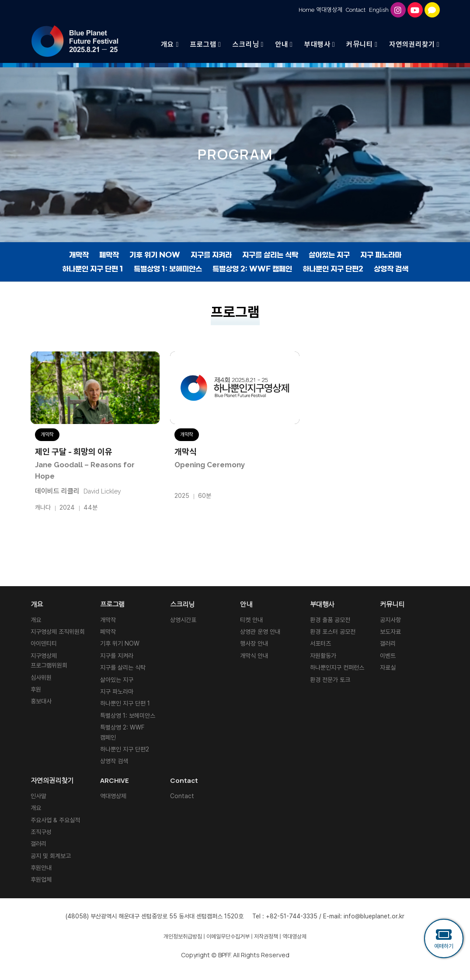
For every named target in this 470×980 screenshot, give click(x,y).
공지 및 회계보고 (51, 856)
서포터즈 (320, 643)
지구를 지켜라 (211, 255)
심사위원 (41, 678)
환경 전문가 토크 (330, 680)
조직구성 (41, 832)
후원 (36, 689)
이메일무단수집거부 (228, 937)
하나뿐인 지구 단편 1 (93, 269)
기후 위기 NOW (155, 255)
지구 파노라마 (381, 255)
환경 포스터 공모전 (333, 632)
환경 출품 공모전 (330, 620)
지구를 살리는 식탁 (270, 255)
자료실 (388, 667)
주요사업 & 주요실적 (55, 820)
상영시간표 (183, 620)
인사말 (38, 796)
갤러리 (388, 643)
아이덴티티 (44, 643)
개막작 (79, 255)
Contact (356, 10)
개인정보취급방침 (183, 937)
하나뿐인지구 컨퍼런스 (337, 667)
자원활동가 (323, 656)
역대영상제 (329, 10)
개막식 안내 (254, 656)
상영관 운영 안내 (260, 632)
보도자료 (390, 632)
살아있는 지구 (329, 255)
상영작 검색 (391, 269)
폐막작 (109, 255)
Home (306, 10)
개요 (36, 620)
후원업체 (41, 879)
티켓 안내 (251, 620)
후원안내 (41, 868)
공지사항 (390, 620)
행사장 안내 (254, 643)
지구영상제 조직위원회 (58, 632)
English (379, 10)
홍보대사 (41, 701)
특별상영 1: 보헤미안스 (168, 269)
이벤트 (388, 656)
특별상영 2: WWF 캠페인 (252, 269)
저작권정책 (266, 937)
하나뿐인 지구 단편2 (333, 269)
